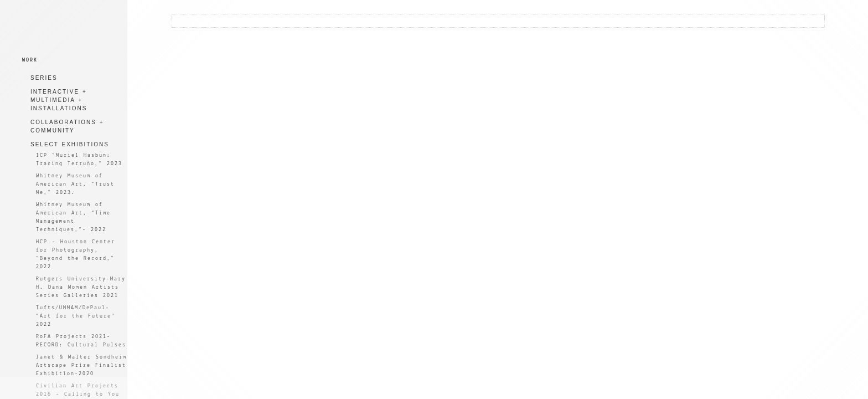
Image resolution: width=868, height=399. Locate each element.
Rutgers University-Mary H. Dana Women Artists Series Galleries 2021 (81, 287)
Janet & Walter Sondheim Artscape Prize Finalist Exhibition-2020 (81, 365)
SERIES (44, 78)
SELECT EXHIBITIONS (70, 144)
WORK (30, 60)
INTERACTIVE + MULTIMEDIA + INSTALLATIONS (59, 100)
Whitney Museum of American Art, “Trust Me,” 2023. (75, 184)
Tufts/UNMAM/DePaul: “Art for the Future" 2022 (76, 316)
